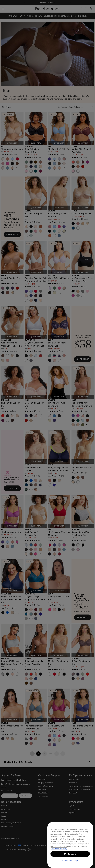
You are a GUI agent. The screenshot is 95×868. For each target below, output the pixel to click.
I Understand (70, 854)
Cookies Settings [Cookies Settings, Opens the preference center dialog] (70, 860)
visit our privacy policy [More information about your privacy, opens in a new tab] (59, 849)
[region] (70, 845)
